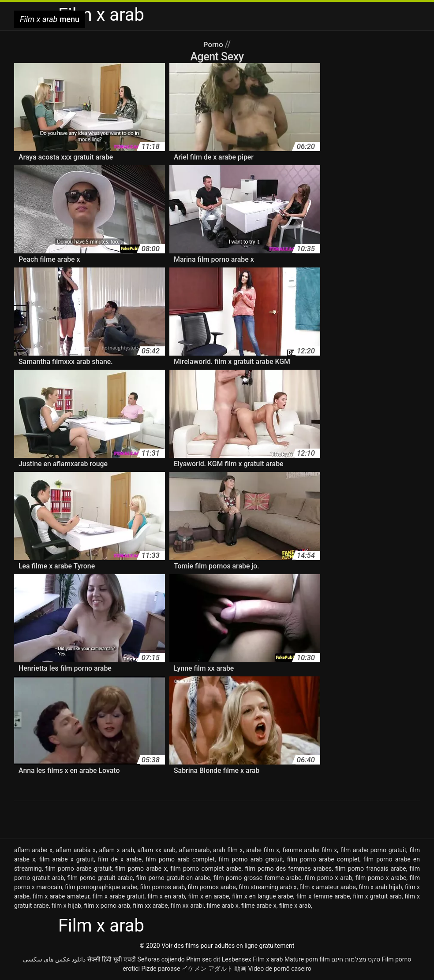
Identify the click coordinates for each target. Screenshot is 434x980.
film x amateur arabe (328, 887)
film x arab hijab (380, 887)
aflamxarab (195, 850)
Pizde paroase (161, 969)
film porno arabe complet (323, 859)
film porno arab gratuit (251, 859)
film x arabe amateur (61, 896)
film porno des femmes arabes (288, 869)
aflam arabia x (76, 850)
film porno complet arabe (206, 869)
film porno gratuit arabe (100, 878)
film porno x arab (329, 878)
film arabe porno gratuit (373, 850)
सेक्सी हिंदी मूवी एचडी (112, 959)
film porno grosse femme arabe (257, 878)
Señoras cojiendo (161, 959)
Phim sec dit (203, 959)
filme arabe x (259, 906)
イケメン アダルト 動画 (214, 969)
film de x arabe (120, 859)
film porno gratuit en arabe (173, 878)
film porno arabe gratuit (79, 869)
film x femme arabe (323, 896)
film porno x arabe (381, 878)
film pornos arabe (212, 887)
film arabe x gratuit (67, 859)
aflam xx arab (157, 850)
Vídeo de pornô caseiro (280, 969)
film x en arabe (208, 896)
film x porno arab (107, 906)
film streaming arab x (268, 887)
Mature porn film (307, 959)
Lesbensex (237, 959)
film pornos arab (163, 887)
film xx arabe (150, 906)
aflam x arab (117, 850)
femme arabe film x (310, 850)
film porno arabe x (141, 869)
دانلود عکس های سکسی (54, 959)
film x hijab (66, 906)
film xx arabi (187, 906)
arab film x (228, 850)
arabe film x (263, 850)
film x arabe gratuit (119, 896)
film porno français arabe (371, 869)
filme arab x (222, 906)
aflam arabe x (33, 850)
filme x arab (295, 906)
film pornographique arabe (101, 887)
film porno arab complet (180, 859)
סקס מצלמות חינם (356, 959)
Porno (214, 44)
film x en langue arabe (263, 896)
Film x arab (268, 959)
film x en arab (166, 896)
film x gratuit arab (377, 896)
